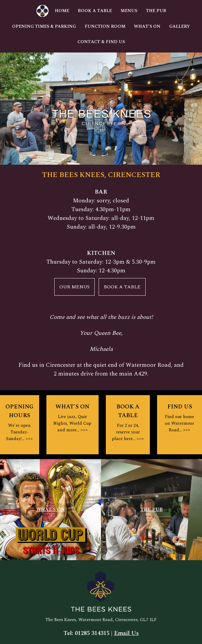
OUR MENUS (74, 287)
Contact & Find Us (101, 42)
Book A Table (95, 11)
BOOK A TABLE (122, 287)
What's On (147, 27)
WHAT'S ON (50, 509)
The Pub (156, 11)
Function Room (105, 27)
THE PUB (151, 509)
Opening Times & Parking (44, 27)
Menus (129, 11)
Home (62, 11)
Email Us (126, 633)
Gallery (180, 27)
